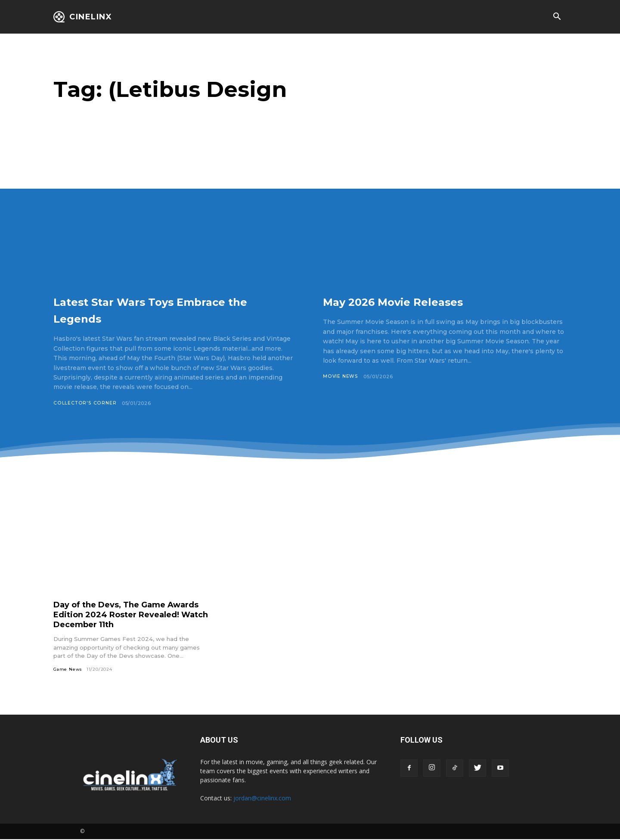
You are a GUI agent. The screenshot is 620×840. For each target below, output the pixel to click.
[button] (557, 17)
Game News (68, 670)
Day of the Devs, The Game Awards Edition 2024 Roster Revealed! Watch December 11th (127, 615)
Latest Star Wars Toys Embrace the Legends (172, 309)
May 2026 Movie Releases (419, 301)
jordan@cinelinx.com (262, 799)
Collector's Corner (84, 403)
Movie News (341, 376)
